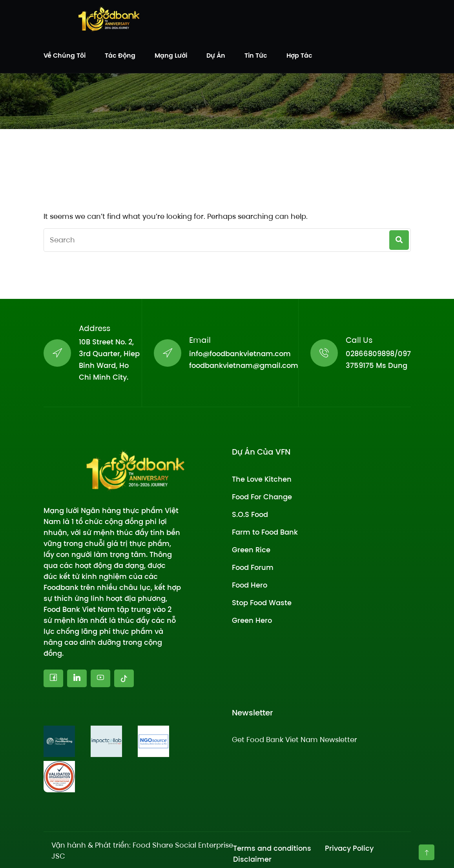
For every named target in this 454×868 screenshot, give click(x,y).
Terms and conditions (272, 848)
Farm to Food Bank (265, 532)
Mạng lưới (171, 56)
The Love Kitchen (262, 479)
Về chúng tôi (65, 56)
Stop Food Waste (262, 603)
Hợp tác (299, 56)
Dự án (216, 56)
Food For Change (262, 497)
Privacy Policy (349, 848)
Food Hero (250, 585)
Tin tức (256, 56)
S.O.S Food (250, 514)
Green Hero (252, 620)
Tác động (120, 56)
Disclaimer (252, 859)
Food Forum (253, 567)
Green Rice (251, 550)
